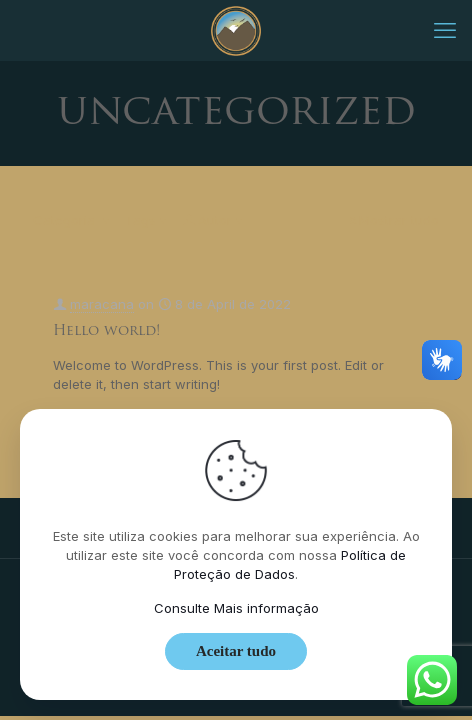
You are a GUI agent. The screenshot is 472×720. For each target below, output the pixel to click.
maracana (102, 304)
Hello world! (106, 331)
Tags (147, 220)
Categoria (72, 220)
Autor (213, 220)
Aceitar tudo (236, 651)
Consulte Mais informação (236, 608)
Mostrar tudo (392, 220)
